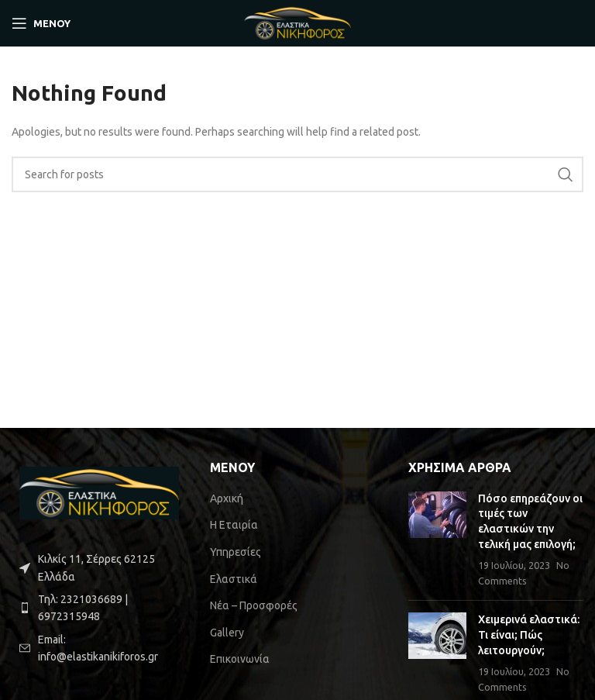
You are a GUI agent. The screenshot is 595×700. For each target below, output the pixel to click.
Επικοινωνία (240, 659)
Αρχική (227, 498)
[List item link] (99, 608)
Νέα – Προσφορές (254, 605)
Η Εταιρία (234, 525)
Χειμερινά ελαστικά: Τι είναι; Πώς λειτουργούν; (529, 634)
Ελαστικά (234, 579)
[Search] (297, 174)
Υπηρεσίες (236, 552)
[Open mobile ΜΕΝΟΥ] (41, 23)
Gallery (227, 633)
